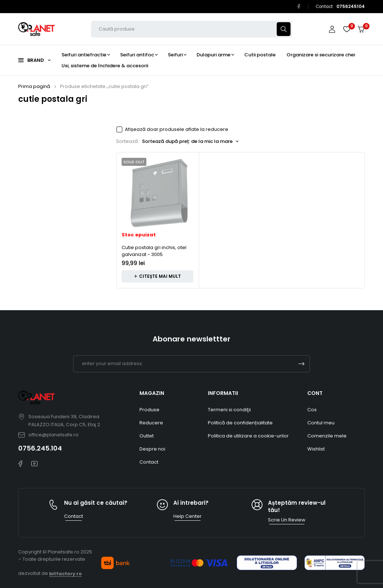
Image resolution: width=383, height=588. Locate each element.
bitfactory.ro (66, 574)
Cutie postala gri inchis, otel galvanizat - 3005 (154, 251)
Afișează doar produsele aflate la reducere (177, 129)
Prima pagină (34, 86)
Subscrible (301, 364)
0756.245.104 (40, 448)
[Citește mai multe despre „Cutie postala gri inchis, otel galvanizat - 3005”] (157, 276)
